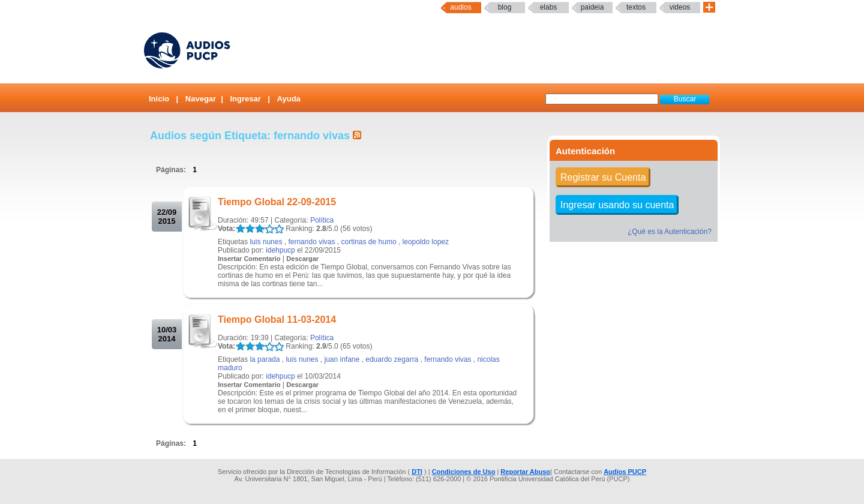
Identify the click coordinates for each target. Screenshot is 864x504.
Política (322, 220)
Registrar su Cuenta (603, 177)
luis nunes (266, 242)
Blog (505, 7)
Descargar (302, 259)
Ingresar (245, 99)
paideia (592, 7)
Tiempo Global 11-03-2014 (277, 319)
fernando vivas (311, 242)
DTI (417, 472)
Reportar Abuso (525, 472)
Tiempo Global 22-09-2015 (277, 202)
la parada (265, 359)
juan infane (342, 359)
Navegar (201, 99)
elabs (549, 7)
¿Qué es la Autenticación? (670, 232)
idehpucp (280, 250)
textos (636, 7)
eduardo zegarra (392, 359)
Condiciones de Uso (464, 472)
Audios (460, 7)
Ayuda (289, 99)
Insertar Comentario (249, 259)
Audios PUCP (625, 472)
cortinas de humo (369, 242)
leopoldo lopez (426, 242)
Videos (680, 7)
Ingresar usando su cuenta (617, 205)
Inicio (159, 99)
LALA (240, 229)
